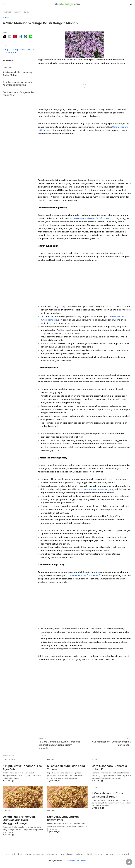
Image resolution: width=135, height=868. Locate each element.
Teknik (95, 760)
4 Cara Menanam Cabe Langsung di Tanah (107, 795)
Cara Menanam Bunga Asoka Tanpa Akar (18, 94)
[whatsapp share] (26, 36)
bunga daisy (19, 50)
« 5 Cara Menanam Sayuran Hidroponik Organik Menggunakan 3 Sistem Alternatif (59, 745)
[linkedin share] (20, 36)
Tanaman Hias (9, 760)
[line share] (31, 36)
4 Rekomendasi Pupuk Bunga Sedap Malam (18, 74)
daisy (31, 50)
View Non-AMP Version (76, 861)
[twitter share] (4, 36)
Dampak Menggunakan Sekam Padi (63, 818)
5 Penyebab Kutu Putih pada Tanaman (66, 768)
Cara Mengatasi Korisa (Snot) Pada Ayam (93, 218)
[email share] (10, 36)
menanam (11, 53)
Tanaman (17, 12)
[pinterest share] (15, 36)
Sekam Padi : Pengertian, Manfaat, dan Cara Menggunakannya (19, 820)
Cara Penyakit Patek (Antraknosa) (83, 575)
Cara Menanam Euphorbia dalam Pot (109, 768)
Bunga (27, 12)
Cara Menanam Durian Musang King (96, 489)
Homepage (7, 12)
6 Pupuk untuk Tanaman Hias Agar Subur (22, 768)
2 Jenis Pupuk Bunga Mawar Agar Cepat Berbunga (17, 84)
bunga (6, 50)
